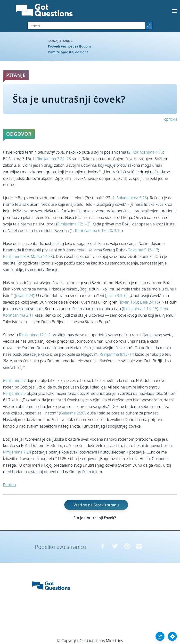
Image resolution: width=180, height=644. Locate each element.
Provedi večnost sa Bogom (69, 46)
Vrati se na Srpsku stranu (96, 505)
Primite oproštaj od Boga (68, 52)
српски (171, 119)
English (9, 485)
